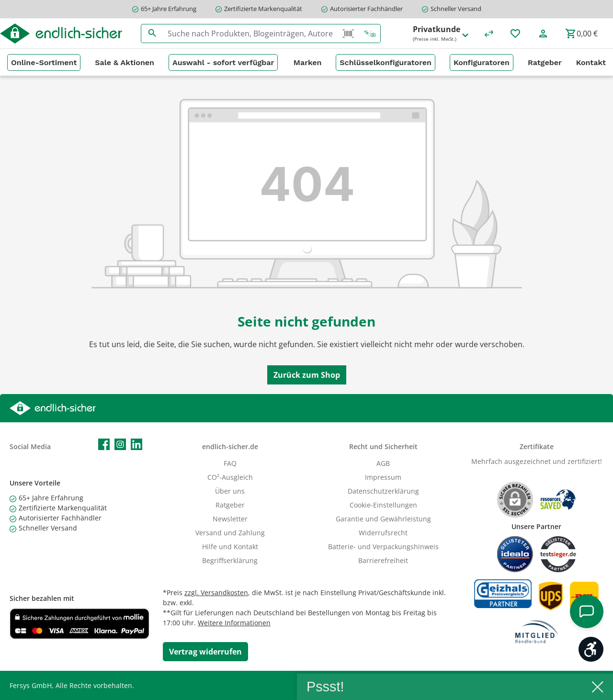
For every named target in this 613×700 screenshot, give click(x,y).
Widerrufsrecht (383, 533)
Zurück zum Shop (307, 375)
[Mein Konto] (543, 34)
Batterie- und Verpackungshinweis (383, 547)
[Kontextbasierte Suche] (370, 34)
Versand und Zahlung (230, 533)
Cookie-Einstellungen (383, 505)
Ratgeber (230, 505)
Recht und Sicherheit (383, 446)
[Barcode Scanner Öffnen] (348, 34)
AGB (383, 463)
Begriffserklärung (230, 560)
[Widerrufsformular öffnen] (205, 652)
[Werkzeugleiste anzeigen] (591, 649)
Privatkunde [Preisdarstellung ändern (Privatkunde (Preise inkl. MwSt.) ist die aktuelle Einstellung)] (441, 34)
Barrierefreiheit (383, 560)
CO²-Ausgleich (230, 477)
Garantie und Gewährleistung (383, 519)
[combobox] (250, 34)
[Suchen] (152, 34)
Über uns (230, 491)
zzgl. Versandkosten (216, 593)
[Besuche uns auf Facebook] (104, 444)
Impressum (383, 477)
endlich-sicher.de (230, 446)
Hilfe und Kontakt (230, 547)
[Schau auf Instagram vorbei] (120, 444)
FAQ (230, 463)
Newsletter (230, 519)
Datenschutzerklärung (383, 491)
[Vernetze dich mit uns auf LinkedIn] (136, 444)
